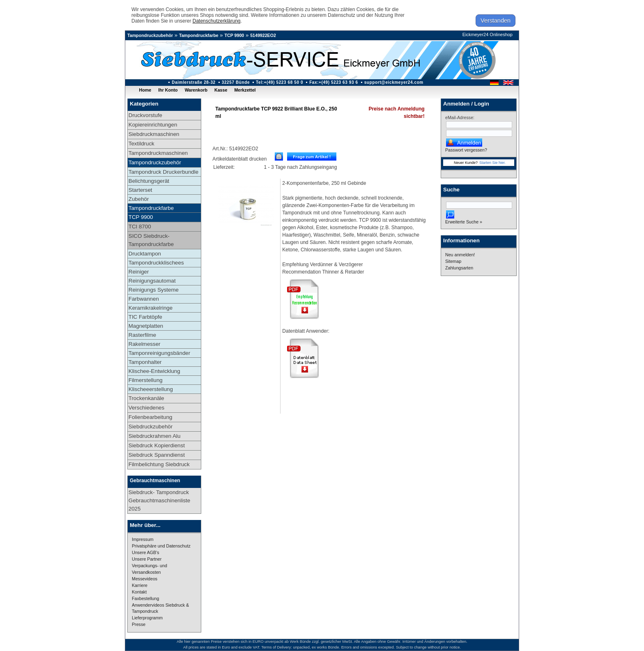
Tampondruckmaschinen (158, 153)
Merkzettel (245, 90)
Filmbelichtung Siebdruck (159, 464)
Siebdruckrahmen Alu (155, 436)
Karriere (140, 585)
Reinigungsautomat (152, 281)
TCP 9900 (235, 35)
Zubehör (139, 199)
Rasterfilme (142, 335)
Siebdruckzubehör (151, 427)
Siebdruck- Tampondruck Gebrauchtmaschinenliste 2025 (159, 500)
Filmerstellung (146, 380)
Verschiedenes (146, 408)
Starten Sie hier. (492, 163)
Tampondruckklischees (156, 263)
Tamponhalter (145, 362)
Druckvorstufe (145, 115)
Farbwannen (144, 299)
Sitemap (453, 261)
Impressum (143, 539)
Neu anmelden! (460, 255)
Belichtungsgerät (149, 181)
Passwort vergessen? (466, 150)
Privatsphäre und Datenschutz (161, 546)
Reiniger (139, 272)
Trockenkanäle (146, 398)
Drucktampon (145, 254)
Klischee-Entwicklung (154, 371)
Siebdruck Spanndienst (157, 455)
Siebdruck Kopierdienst (157, 445)
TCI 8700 (140, 227)
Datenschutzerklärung (217, 21)
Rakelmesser (145, 344)
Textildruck (141, 144)
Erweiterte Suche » (464, 222)
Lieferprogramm (147, 618)
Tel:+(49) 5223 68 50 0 (279, 82)
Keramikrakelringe (151, 308)
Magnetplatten (146, 326)
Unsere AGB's (146, 552)
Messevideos (145, 579)
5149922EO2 (263, 35)
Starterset (140, 190)
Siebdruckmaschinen (154, 134)
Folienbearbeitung (151, 417)
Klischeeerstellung (151, 389)
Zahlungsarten (459, 268)
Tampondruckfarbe (199, 35)
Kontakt (139, 592)
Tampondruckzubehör (150, 35)
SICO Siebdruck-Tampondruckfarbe (151, 240)
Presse (139, 624)
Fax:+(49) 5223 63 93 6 (334, 82)
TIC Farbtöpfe (145, 317)
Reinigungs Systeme (154, 290)
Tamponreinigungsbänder (159, 353)
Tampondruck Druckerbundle (163, 172)
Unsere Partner (147, 559)
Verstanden (496, 21)
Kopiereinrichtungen (153, 125)
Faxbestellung (145, 598)
